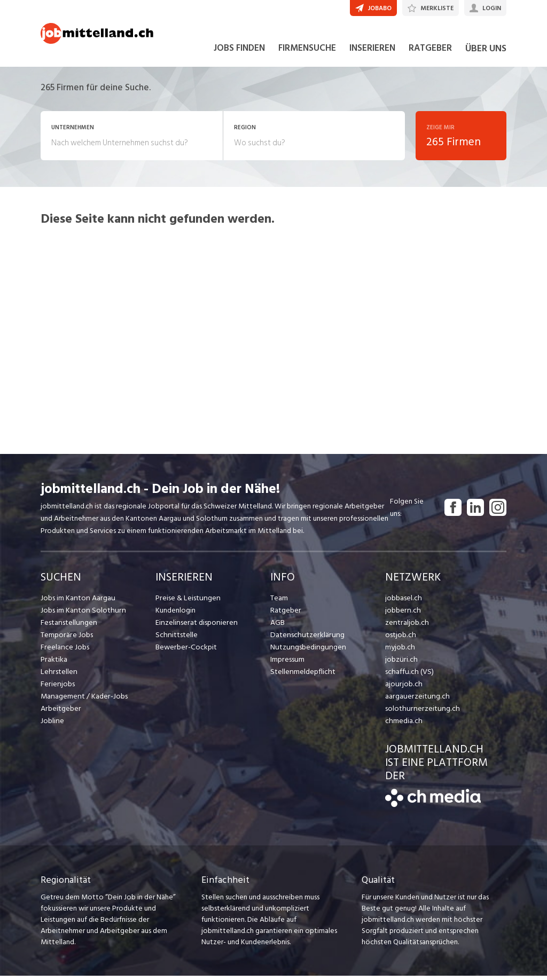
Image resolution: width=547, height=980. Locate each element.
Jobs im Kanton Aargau (77, 602)
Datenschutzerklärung (305, 639)
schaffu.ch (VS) (408, 676)
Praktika (54, 664)
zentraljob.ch (406, 627)
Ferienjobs (57, 688)
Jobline (52, 725)
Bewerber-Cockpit (185, 651)
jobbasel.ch (403, 602)
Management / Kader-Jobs (83, 700)
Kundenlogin (175, 614)
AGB (278, 627)
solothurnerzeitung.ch (420, 713)
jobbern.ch (402, 614)
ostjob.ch (400, 639)
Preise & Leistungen (187, 602)
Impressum (287, 664)
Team (279, 602)
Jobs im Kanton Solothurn (81, 614)
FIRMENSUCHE (307, 52)
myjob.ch (400, 651)
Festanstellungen (68, 627)
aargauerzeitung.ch (416, 700)
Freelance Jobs (64, 651)
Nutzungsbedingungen (306, 651)
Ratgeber (286, 614)
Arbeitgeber (60, 713)
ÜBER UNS (486, 53)
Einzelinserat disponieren (195, 627)
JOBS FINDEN (239, 52)
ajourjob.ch (403, 688)
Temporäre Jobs (66, 639)
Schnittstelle (176, 639)
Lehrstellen (58, 676)
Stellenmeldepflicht (302, 676)
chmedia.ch (403, 725)
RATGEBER (430, 52)
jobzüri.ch (400, 664)
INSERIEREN (372, 52)
